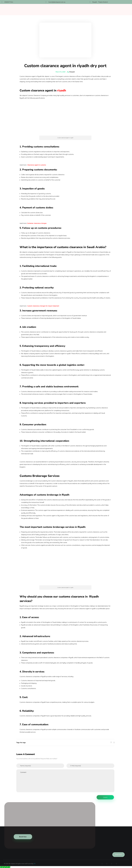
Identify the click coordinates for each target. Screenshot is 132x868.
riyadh (61, 90)
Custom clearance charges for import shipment (43, 306)
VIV (35, 863)
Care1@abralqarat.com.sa (57, 2)
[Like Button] (111, 742)
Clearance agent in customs (37, 165)
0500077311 (9, 2)
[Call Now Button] (5, 867)
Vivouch (72, 72)
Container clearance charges (37, 223)
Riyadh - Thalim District (100, 2)
